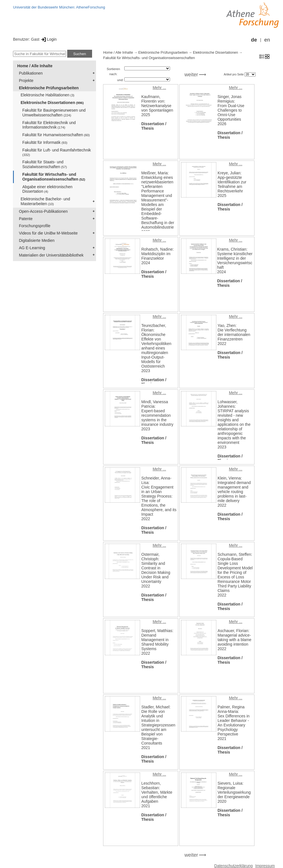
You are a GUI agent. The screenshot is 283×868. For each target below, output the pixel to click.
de (254, 40)
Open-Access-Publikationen (43, 211)
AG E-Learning (32, 248)
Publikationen (31, 73)
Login (48, 39)
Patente (26, 219)
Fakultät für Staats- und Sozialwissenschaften (45, 164)
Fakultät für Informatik (45, 142)
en (267, 40)
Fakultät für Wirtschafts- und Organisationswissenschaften (54, 177)
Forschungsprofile (35, 226)
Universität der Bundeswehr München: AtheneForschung (59, 7)
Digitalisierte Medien (37, 240)
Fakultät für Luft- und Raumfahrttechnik (57, 152)
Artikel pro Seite (234, 74)
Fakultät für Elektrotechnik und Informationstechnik (49, 125)
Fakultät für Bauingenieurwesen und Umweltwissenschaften (54, 113)
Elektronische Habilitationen (47, 95)
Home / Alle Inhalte (35, 66)
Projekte (26, 81)
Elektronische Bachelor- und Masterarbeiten (45, 201)
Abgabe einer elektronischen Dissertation (47, 189)
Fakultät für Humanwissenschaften (56, 135)
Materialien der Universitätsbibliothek (51, 255)
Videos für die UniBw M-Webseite (48, 233)
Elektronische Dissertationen (52, 103)
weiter (191, 75)
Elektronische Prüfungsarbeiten (49, 88)
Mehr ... (159, 88)
